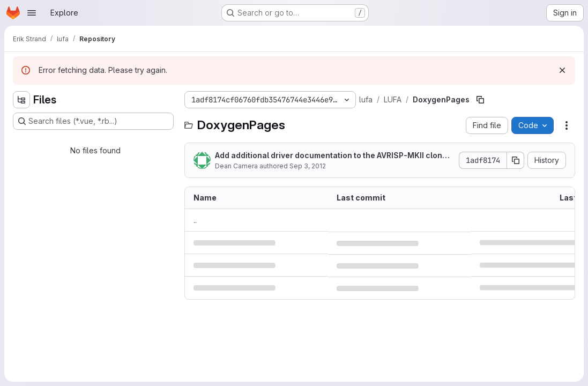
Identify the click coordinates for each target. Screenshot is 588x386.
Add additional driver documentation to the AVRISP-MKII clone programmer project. (334, 156)
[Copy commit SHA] (516, 160)
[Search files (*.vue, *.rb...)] (93, 121)
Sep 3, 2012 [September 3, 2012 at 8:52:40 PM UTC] (308, 166)
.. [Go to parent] (195, 220)
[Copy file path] (480, 100)
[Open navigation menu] (32, 13)
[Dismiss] (562, 70)
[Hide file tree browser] (21, 100)
